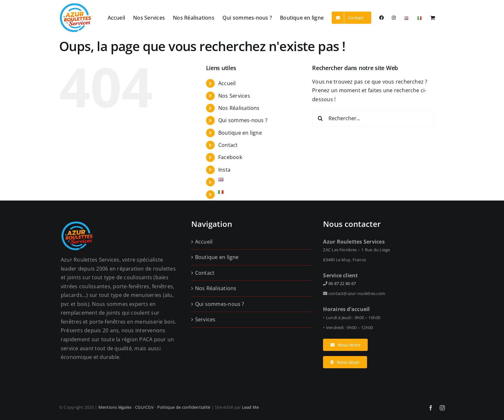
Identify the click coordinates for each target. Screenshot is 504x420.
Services (205, 319)
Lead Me (251, 407)
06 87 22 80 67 (342, 283)
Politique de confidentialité (184, 407)
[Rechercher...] (373, 118)
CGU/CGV (144, 407)
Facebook (230, 157)
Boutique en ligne (240, 133)
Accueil (227, 83)
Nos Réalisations (239, 108)
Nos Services (234, 96)
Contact (228, 145)
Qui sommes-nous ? (243, 120)
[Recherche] (320, 118)
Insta (224, 170)
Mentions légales (115, 407)
